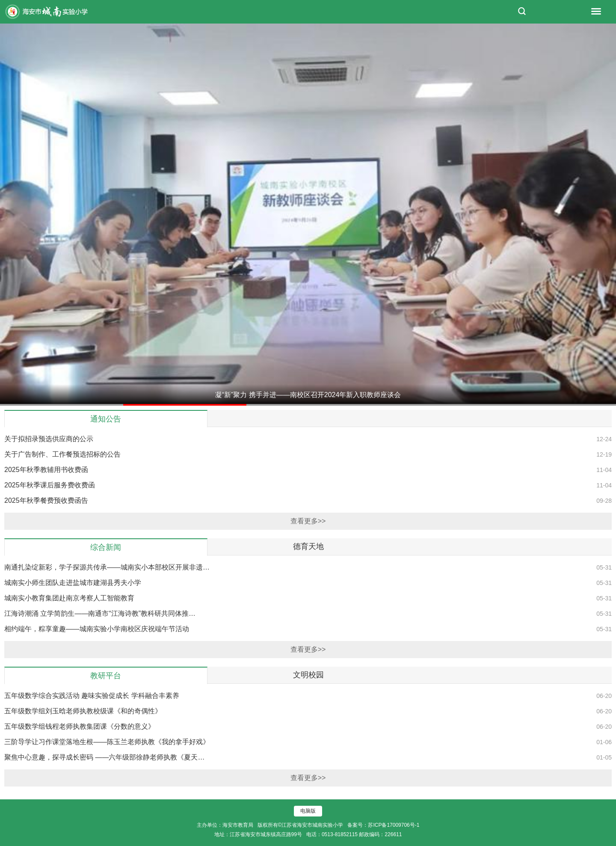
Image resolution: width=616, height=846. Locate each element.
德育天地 (308, 546)
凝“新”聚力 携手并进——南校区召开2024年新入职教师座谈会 (308, 395)
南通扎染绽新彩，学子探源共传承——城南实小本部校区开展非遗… (107, 567)
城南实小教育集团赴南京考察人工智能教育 (69, 598)
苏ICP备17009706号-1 (394, 825)
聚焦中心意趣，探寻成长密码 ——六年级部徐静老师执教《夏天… (104, 757)
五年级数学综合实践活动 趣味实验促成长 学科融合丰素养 (92, 696)
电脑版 (308, 811)
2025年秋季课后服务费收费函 (50, 485)
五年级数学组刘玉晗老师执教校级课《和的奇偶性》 (83, 711)
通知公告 (106, 419)
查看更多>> (308, 521)
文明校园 (308, 675)
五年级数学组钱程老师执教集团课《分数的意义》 (80, 726)
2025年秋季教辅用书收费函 (46, 470)
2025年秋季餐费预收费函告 (46, 500)
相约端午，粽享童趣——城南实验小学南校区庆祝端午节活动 (97, 629)
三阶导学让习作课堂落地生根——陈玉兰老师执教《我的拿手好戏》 (107, 742)
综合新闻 (106, 547)
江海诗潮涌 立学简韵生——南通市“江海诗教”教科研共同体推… (100, 613)
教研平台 (106, 676)
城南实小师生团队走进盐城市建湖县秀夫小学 (73, 583)
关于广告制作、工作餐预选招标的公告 (62, 454)
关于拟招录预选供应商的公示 (49, 439)
